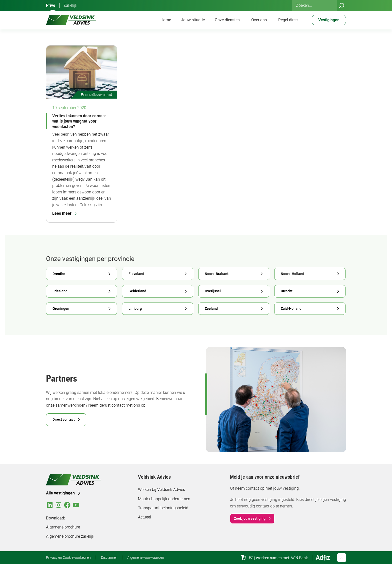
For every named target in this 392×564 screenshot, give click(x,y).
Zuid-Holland (291, 309)
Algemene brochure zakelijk (70, 536)
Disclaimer (109, 557)
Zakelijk (70, 5)
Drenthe (59, 274)
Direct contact (64, 419)
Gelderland (137, 291)
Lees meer (64, 213)
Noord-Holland (292, 274)
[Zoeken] (341, 6)
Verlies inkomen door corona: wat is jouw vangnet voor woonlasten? (79, 121)
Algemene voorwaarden (146, 557)
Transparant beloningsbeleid (163, 508)
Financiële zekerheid (96, 95)
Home (166, 20)
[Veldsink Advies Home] (71, 20)
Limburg (135, 309)
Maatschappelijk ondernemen (164, 499)
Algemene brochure (63, 527)
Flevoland (136, 274)
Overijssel (213, 291)
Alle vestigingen (60, 493)
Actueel (144, 517)
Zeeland (211, 309)
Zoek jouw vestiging (250, 518)
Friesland (60, 291)
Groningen (61, 309)
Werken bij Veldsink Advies (161, 490)
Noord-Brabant (217, 274)
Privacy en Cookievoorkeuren (68, 557)
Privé (51, 5)
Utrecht (287, 291)
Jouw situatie (193, 20)
